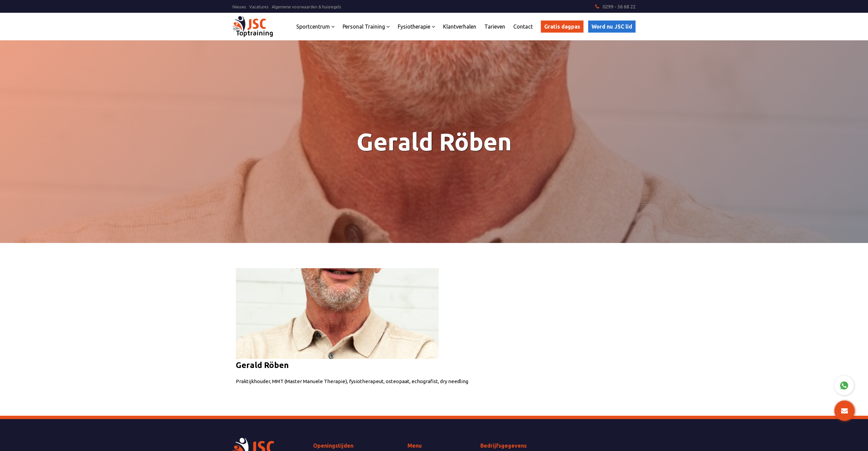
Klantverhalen (460, 27)
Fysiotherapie (416, 27)
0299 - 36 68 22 (615, 7)
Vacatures (259, 7)
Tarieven (495, 27)
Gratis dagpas (562, 27)
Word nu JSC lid (612, 27)
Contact (523, 27)
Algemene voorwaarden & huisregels (306, 7)
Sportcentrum (315, 27)
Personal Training (366, 27)
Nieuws (239, 7)
